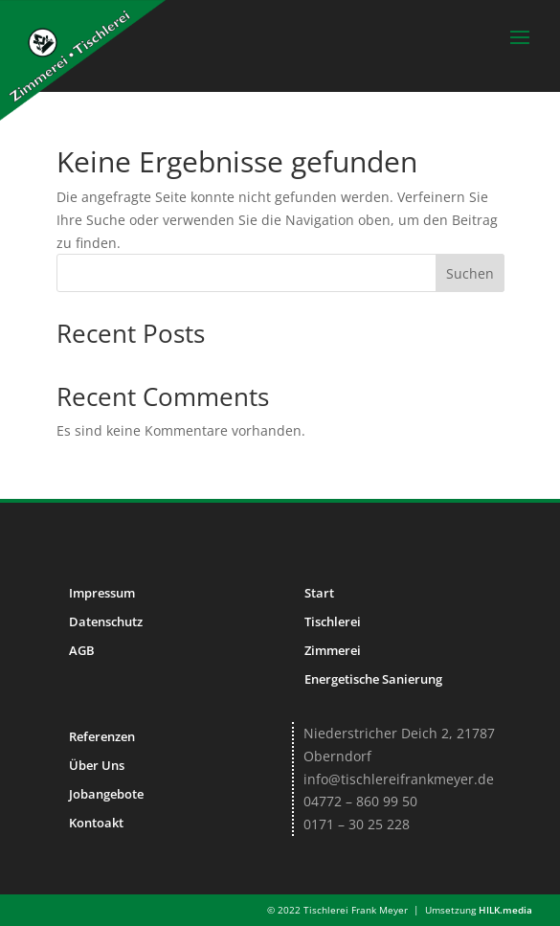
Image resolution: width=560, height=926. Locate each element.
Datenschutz (106, 621)
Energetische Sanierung (373, 679)
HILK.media (505, 910)
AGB (82, 650)
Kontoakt (96, 823)
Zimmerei (333, 650)
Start (319, 593)
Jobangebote (106, 794)
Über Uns (97, 765)
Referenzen (102, 736)
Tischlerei (333, 621)
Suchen (470, 273)
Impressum (102, 593)
